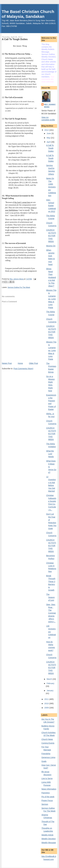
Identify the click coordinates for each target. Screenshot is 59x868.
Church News (47, 739)
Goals (44, 761)
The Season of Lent (50, 597)
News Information (49, 789)
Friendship (46, 754)
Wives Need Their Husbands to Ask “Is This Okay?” (51, 277)
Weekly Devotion (49, 839)
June (49, 133)
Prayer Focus (47, 800)
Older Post (34, 363)
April (49, 142)
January (50, 691)
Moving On (51, 246)
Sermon (45, 804)
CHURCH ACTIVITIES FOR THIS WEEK (51, 236)
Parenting (45, 793)
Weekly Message (49, 843)
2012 (47, 130)
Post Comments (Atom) (23, 369)
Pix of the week (48, 797)
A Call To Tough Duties (50, 148)
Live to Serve (47, 778)
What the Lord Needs (50, 454)
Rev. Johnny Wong (50, 106)
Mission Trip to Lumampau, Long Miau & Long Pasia (51, 299)
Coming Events (48, 743)
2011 (47, 699)
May (49, 138)
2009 (47, 708)
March (50, 679)
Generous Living (48, 757)
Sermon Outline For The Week (19, 287)
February (50, 683)
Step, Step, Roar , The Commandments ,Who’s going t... (51, 613)
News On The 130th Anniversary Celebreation (51, 187)
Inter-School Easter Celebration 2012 (51, 206)
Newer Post (7, 363)
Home (20, 363)
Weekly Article (47, 835)
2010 (47, 704)
